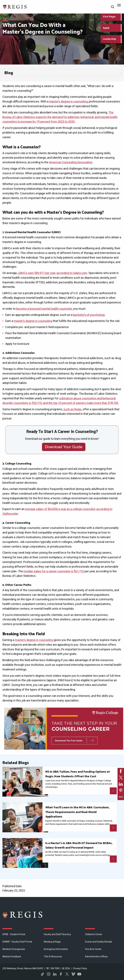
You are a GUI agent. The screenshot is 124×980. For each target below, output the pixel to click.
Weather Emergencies (14, 949)
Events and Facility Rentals (99, 942)
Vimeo (73, 974)
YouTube (79, 974)
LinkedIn (55, 974)
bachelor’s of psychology (89, 315)
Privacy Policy (80, 968)
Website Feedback (12, 957)
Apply (106, 28)
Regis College (23, 915)
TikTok (42, 974)
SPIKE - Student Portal (14, 934)
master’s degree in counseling (68, 101)
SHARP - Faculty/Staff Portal (17, 942)
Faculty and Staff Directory (57, 934)
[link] (121, 771)
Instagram (49, 974)
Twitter (67, 974)
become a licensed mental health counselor (44, 309)
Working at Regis (52, 942)
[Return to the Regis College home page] (15, 7)
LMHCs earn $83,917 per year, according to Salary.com (53, 273)
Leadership (109, 39)
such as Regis (72, 409)
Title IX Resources (53, 957)
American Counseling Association (71, 162)
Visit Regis (109, 17)
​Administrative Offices (96, 957)
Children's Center (94, 934)
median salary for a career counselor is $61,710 (54, 571)
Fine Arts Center (93, 949)
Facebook (61, 974)
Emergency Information (56, 949)
